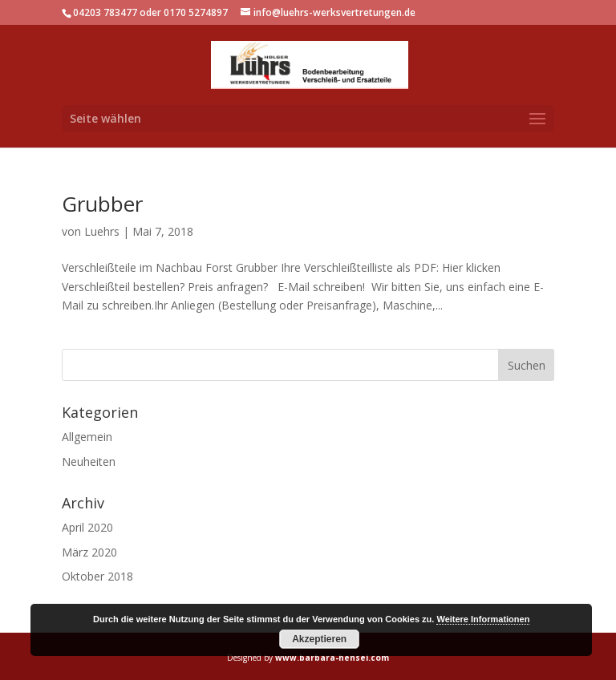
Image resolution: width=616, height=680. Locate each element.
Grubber (102, 204)
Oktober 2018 (97, 576)
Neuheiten (89, 461)
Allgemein (87, 437)
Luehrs (102, 231)
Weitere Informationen (483, 619)
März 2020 (89, 552)
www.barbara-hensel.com (332, 658)
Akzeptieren (319, 639)
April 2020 (87, 527)
